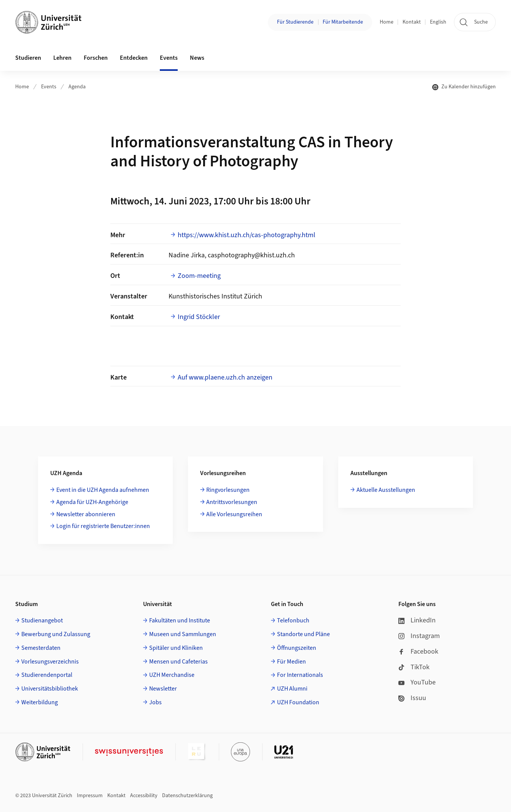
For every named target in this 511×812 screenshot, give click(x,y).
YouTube (417, 682)
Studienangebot (42, 621)
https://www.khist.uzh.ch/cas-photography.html (247, 235)
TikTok (414, 667)
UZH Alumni (292, 689)
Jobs (155, 702)
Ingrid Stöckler (199, 317)
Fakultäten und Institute (180, 621)
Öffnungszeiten (297, 648)
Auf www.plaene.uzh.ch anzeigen (225, 377)
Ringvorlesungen (228, 490)
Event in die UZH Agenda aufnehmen (103, 490)
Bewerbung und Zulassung (56, 634)
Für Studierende (295, 22)
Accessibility (144, 796)
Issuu (412, 698)
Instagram (419, 636)
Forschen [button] (96, 58)
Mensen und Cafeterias (178, 662)
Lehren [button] (62, 58)
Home (387, 22)
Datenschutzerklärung (187, 796)
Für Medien (291, 662)
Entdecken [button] (134, 58)
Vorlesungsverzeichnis (50, 662)
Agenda (77, 87)
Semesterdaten (41, 648)
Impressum (90, 796)
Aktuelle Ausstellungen (386, 490)
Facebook (418, 652)
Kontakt (412, 22)
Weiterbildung (40, 702)
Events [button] (169, 58)
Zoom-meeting (199, 276)
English (438, 22)
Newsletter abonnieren (86, 514)
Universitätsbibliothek (50, 689)
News (197, 58)
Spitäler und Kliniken (176, 648)
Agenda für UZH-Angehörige (92, 502)
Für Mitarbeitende (343, 22)
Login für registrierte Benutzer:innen (103, 526)
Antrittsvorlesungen (232, 502)
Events (49, 87)
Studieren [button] (28, 58)
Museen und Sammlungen (183, 634)
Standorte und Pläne (303, 634)
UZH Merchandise (172, 675)
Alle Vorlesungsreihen (234, 514)
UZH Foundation (298, 702)
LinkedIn (417, 620)
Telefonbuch (293, 621)
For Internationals (300, 675)
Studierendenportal (47, 675)
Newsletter (163, 689)
